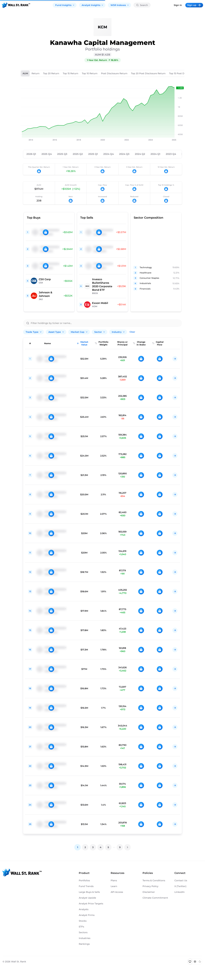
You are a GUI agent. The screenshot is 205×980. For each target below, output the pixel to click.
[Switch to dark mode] (200, 962)
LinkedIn (180, 892)
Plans (114, 880)
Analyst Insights (93, 5)
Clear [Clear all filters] (132, 332)
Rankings (84, 944)
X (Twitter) (180, 886)
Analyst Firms (87, 915)
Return (36, 73)
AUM (25, 73)
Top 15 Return (71, 73)
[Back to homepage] (16, 5)
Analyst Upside (87, 898)
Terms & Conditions (154, 880)
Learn (114, 886)
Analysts (84, 909)
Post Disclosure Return (114, 73)
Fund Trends (86, 886)
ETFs (81, 927)
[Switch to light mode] (195, 962)
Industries (85, 938)
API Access (117, 892)
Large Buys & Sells (89, 892)
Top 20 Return (51, 73)
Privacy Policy (150, 886)
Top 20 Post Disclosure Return (148, 73)
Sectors (83, 932)
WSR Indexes (120, 5)
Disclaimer (149, 892)
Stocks (83, 921)
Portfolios (84, 880)
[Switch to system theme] (190, 962)
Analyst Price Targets (91, 904)
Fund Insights (65, 5)
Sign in (178, 5)
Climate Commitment (155, 898)
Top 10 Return (90, 73)
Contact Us (181, 880)
